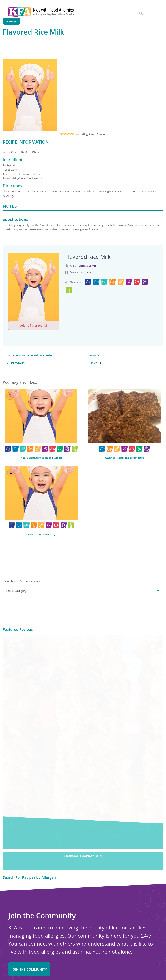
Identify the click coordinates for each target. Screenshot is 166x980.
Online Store (17, 941)
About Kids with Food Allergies (29, 937)
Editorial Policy (114, 970)
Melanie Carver (87, 266)
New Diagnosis (85, 918)
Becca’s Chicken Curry (42, 535)
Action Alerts (84, 953)
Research (82, 948)
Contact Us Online (20, 933)
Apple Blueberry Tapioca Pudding (41, 458)
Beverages (85, 272)
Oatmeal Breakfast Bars (83, 696)
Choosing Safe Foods (90, 928)
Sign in (44, 825)
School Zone (84, 943)
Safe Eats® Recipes (88, 923)
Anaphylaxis (84, 913)
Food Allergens (85, 908)
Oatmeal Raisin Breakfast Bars (125, 458)
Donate (95, 851)
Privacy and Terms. (96, 970)
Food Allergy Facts (88, 903)
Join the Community (29, 809)
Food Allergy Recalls (89, 938)
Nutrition (82, 933)
